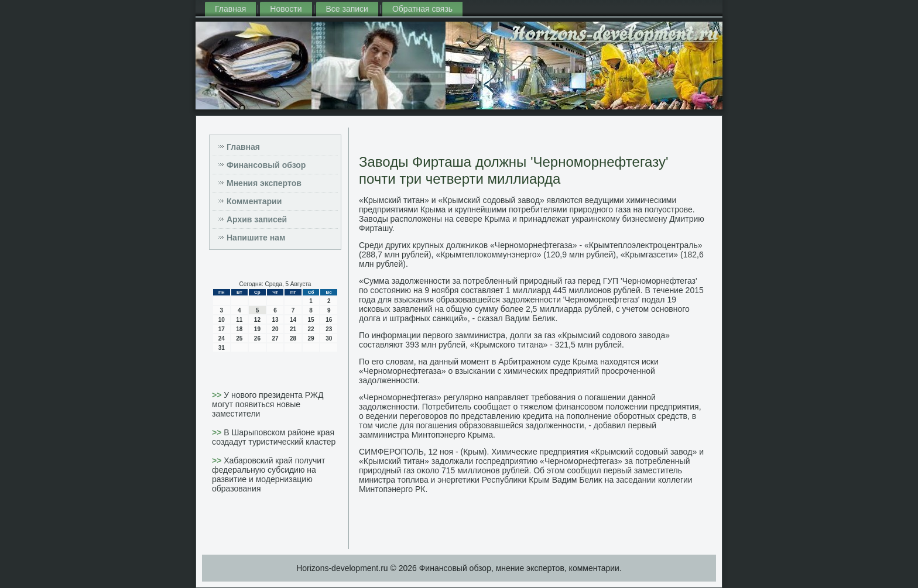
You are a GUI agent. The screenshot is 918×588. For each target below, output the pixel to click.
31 (222, 348)
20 (275, 329)
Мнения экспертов (264, 183)
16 (329, 320)
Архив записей (257, 219)
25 (239, 338)
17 (222, 329)
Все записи (347, 9)
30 (329, 338)
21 (293, 329)
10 (222, 320)
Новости (286, 9)
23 (329, 329)
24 (222, 338)
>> (218, 395)
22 (311, 329)
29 (311, 338)
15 (311, 320)
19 (257, 329)
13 (275, 320)
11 (239, 320)
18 (239, 329)
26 (257, 338)
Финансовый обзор (266, 165)
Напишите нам (256, 238)
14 (293, 320)
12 (257, 320)
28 (293, 338)
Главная (230, 9)
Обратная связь (422, 9)
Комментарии (254, 201)
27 (275, 338)
